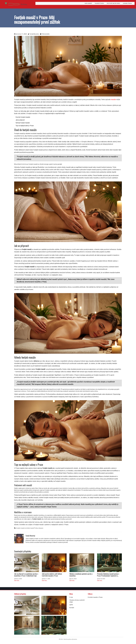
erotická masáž (29, 528)
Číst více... (17, 581)
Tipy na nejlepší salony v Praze (25, 126)
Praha (36, 528)
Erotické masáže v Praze (95, 597)
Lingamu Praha (127, 3)
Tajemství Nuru (99, 3)
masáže (113, 100)
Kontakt (72, 608)
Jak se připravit (20, 120)
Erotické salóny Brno (113, 3)
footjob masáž (20, 528)
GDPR (71, 605)
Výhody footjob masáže (23, 123)
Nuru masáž (88, 3)
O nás (71, 597)
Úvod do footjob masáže (23, 117)
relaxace (41, 528)
